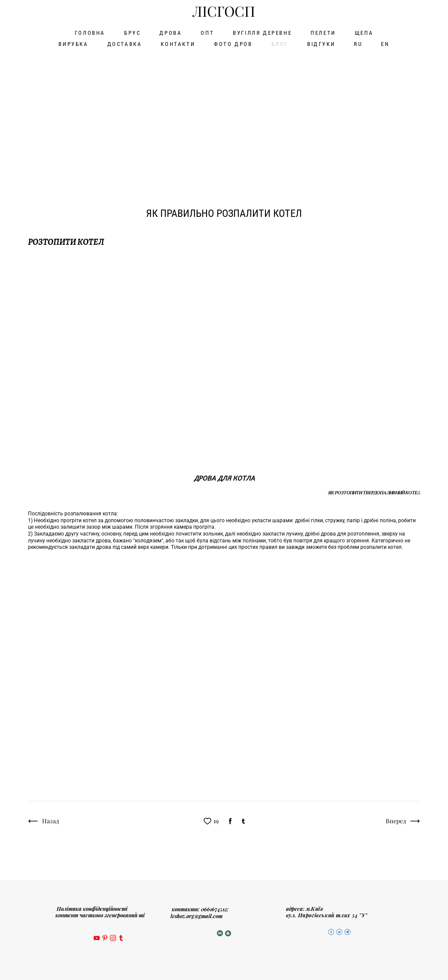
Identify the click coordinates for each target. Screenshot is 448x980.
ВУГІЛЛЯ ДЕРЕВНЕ (262, 32)
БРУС (132, 32)
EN (385, 44)
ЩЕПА (364, 32)
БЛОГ (280, 44)
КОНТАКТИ (178, 44)
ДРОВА (171, 32)
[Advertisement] (224, 116)
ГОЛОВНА (90, 32)
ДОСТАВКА (125, 44)
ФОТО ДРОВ (233, 44)
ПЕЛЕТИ (323, 32)
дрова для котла (224, 477)
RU (358, 44)
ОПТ (207, 32)
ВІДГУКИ (321, 44)
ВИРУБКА (73, 44)
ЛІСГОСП (224, 11)
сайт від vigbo (224, 960)
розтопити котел (66, 241)
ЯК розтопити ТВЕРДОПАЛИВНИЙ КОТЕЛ (374, 492)
